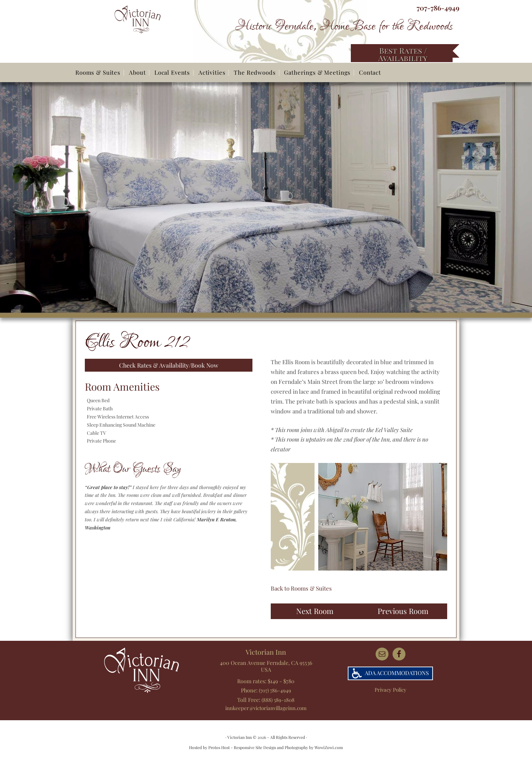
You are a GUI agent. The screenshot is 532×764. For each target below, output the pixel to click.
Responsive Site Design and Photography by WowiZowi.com (288, 747)
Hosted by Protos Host (209, 747)
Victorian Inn (150, 31)
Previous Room (403, 611)
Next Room (315, 611)
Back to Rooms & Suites (301, 588)
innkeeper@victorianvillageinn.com (266, 707)
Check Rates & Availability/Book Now (169, 366)
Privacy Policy (390, 690)
